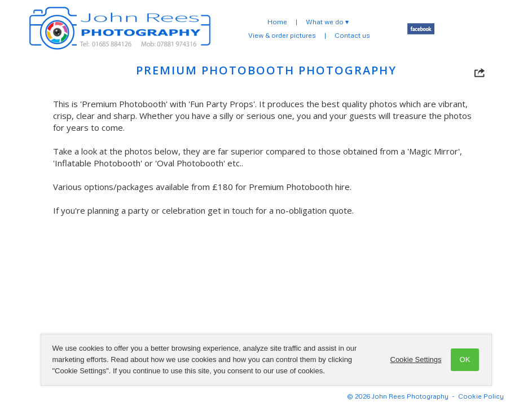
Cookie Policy (481, 396)
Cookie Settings (416, 359)
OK (465, 359)
